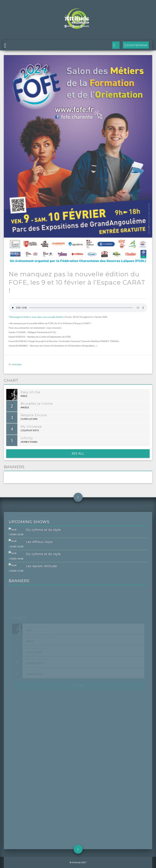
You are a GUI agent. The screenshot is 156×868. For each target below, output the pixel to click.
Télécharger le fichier (19, 317)
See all (78, 453)
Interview (17, 364)
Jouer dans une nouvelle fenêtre (47, 317)
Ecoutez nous (137, 45)
